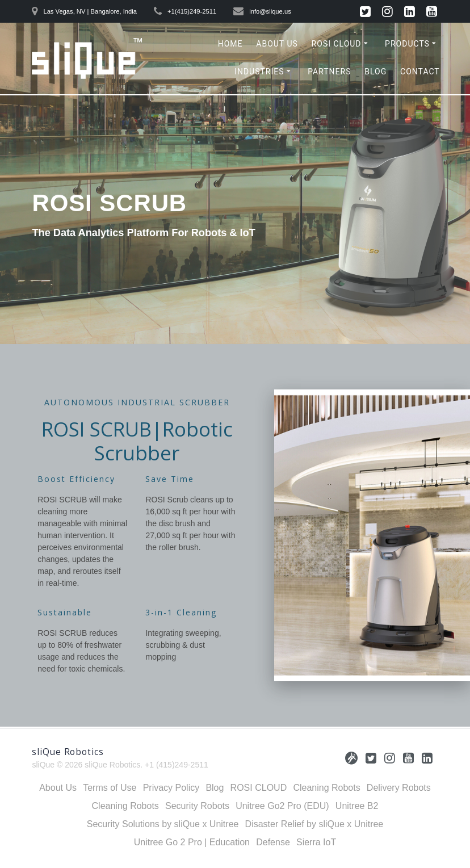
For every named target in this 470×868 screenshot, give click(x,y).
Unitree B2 (357, 806)
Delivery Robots (399, 788)
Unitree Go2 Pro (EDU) (282, 806)
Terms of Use (110, 788)
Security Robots (197, 806)
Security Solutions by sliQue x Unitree (163, 824)
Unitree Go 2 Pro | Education (192, 842)
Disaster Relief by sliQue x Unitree (314, 824)
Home (230, 44)
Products (407, 44)
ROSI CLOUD (337, 44)
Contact (420, 72)
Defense (273, 842)
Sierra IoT (316, 842)
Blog (375, 72)
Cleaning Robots (326, 788)
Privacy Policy (171, 788)
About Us (277, 44)
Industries (259, 72)
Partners (329, 72)
